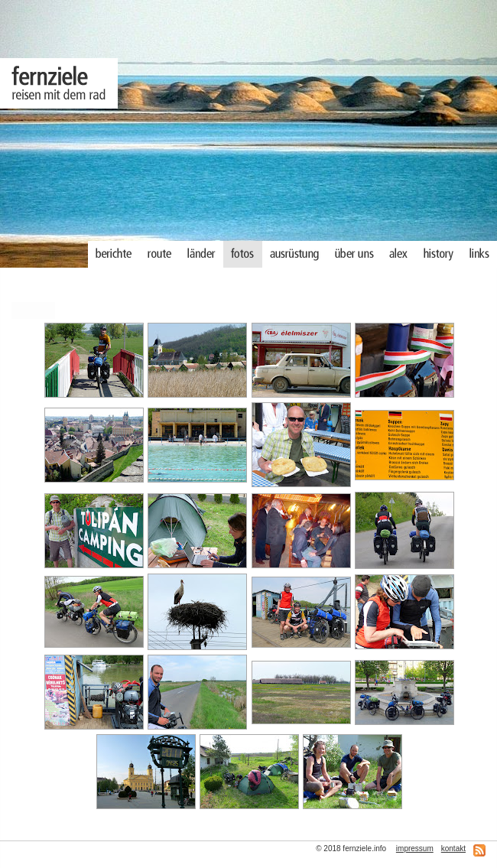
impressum (415, 848)
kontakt (453, 848)
